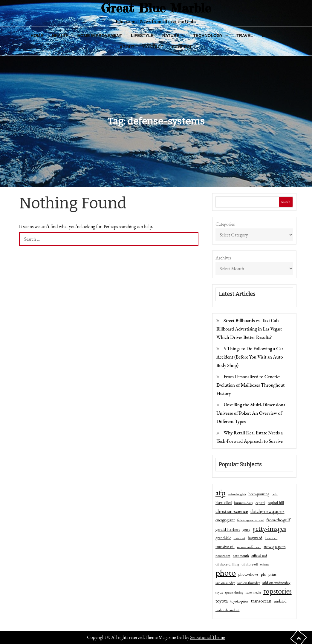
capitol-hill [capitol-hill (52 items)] (276, 503)
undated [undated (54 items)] (280, 601)
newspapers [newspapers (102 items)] (274, 546)
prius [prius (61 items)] (272, 574)
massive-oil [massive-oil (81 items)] (225, 547)
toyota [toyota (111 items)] (222, 601)
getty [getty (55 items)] (247, 529)
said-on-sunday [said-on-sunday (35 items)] (225, 583)
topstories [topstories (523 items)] (277, 591)
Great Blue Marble (156, 8)
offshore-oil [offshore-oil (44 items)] (250, 564)
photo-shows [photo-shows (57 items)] (248, 574)
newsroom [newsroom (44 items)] (223, 556)
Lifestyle (142, 36)
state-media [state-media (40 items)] (253, 592)
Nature (171, 36)
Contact (153, 47)
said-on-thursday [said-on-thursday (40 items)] (249, 583)
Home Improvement (100, 36)
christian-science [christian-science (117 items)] (232, 511)
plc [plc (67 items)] (263, 574)
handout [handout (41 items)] (240, 538)
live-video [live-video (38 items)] (271, 538)
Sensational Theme (207, 637)
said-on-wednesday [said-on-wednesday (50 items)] (276, 583)
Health (60, 36)
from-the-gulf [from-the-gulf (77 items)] (278, 520)
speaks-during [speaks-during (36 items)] (234, 592)
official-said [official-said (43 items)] (259, 556)
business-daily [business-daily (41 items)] (244, 503)
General (182, 47)
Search (286, 202)
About (127, 47)
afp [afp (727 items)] (220, 493)
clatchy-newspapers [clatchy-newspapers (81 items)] (267, 511)
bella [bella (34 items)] (275, 494)
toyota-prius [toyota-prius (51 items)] (239, 601)
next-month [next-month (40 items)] (241, 556)
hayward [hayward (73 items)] (255, 538)
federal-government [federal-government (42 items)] (250, 520)
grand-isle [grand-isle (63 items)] (223, 538)
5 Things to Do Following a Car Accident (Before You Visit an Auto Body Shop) (250, 357)
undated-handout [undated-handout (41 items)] (228, 610)
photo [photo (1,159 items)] (226, 573)
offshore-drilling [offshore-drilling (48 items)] (227, 564)
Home (37, 36)
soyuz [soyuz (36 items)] (219, 592)
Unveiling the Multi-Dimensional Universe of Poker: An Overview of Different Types (251, 413)
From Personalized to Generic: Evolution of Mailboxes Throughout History (251, 385)
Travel (245, 36)
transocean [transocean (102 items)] (261, 601)
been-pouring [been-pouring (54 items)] (259, 494)
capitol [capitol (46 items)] (260, 503)
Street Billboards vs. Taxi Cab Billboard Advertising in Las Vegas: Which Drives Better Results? (249, 329)
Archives (223, 258)
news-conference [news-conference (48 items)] (249, 547)
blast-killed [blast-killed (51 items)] (224, 503)
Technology (208, 36)
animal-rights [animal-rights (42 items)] (237, 494)
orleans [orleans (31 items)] (265, 564)
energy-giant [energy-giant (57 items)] (225, 520)
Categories (225, 224)
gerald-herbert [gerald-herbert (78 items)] (228, 529)
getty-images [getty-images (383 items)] (269, 528)
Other (269, 36)
